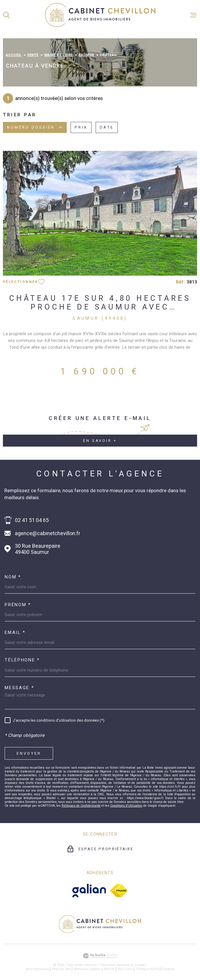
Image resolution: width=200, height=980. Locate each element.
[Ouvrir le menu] (194, 15)
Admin (109, 969)
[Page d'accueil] (100, 15)
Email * (15, 633)
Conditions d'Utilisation (126, 806)
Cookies (168, 969)
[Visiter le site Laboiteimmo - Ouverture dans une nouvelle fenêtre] (100, 956)
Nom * (13, 577)
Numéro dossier (35, 127)
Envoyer (29, 753)
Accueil (14, 55)
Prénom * (18, 605)
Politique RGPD (148, 969)
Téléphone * (22, 660)
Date (107, 127)
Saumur (87, 55)
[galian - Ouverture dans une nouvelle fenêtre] (89, 891)
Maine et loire (59, 55)
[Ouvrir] (6, 15)
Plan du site (61, 969)
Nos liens (126, 969)
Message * (19, 688)
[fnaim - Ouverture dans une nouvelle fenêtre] (119, 891)
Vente (33, 55)
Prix (81, 127)
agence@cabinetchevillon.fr (48, 533)
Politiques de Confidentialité (81, 806)
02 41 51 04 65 (32, 520)
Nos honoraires (37, 969)
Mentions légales (87, 969)
